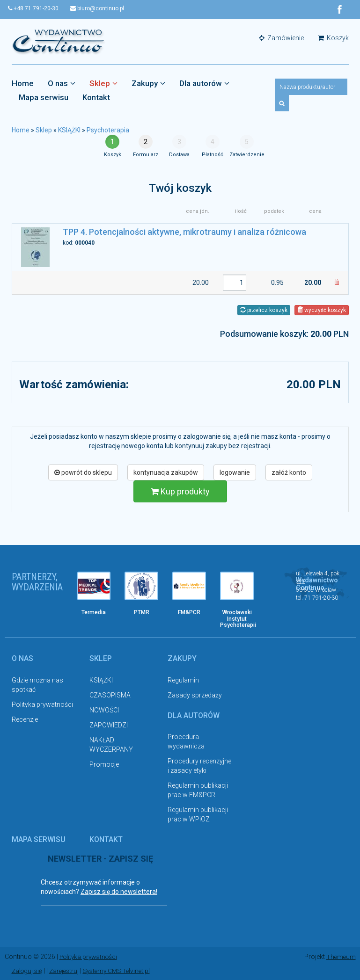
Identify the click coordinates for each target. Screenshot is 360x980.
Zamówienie (281, 38)
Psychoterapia (108, 131)
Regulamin (183, 680)
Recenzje (25, 719)
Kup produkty (180, 491)
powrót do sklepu (83, 472)
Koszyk (333, 38)
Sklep (103, 84)
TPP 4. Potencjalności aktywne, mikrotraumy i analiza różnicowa (184, 232)
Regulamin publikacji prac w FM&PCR (198, 791)
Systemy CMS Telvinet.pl (122, 971)
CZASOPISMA (110, 695)
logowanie (235, 472)
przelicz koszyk (264, 310)
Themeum (341, 957)
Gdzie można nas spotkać (37, 685)
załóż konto (289, 472)
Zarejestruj (67, 971)
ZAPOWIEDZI (109, 725)
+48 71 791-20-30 (37, 8)
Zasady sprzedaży (195, 695)
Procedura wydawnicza (186, 742)
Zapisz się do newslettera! (119, 892)
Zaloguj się (28, 971)
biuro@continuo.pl (104, 8)
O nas (62, 84)
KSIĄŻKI (69, 131)
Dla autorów (204, 84)
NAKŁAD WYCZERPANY (111, 745)
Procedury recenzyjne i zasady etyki (199, 766)
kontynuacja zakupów (166, 472)
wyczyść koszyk (322, 310)
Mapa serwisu (44, 98)
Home (23, 84)
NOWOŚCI (104, 710)
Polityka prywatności (42, 704)
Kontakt (96, 98)
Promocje (104, 764)
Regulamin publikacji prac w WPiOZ (198, 815)
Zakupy (148, 84)
